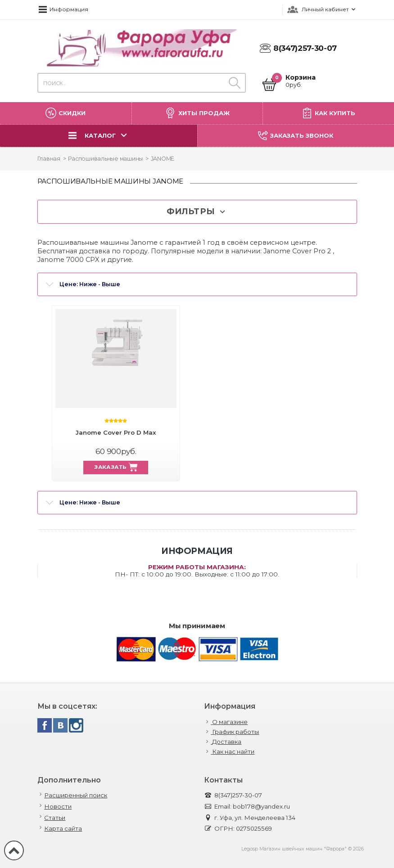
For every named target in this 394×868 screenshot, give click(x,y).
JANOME (163, 159)
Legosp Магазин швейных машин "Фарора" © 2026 (303, 849)
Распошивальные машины (105, 159)
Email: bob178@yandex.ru (247, 807)
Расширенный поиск (76, 795)
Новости (58, 807)
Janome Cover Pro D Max (116, 433)
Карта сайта (63, 829)
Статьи (55, 818)
